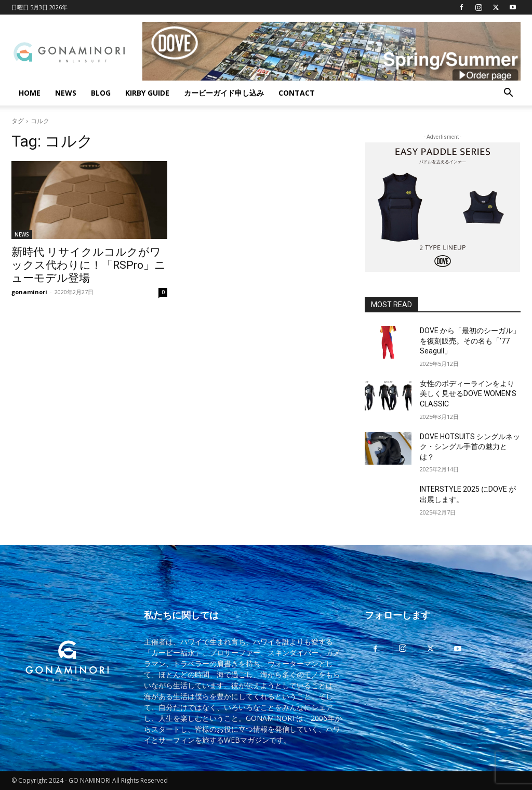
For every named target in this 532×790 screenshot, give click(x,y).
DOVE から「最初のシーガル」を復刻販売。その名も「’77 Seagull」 (470, 341)
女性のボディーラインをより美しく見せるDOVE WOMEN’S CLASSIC (468, 394)
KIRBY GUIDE (147, 93)
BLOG (101, 93)
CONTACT (297, 93)
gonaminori (29, 292)
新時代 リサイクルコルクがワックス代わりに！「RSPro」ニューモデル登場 (89, 265)
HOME (30, 93)
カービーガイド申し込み (224, 93)
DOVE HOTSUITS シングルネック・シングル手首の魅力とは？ (470, 447)
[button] (508, 94)
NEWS (66, 93)
